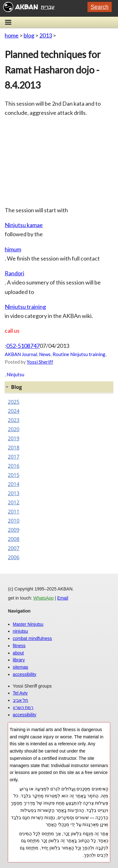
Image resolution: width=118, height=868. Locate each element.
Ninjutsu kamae (24, 225)
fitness (19, 646)
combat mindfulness (33, 638)
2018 (14, 448)
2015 (14, 475)
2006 (14, 557)
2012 (14, 502)
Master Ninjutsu (28, 624)
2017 (14, 457)
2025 (14, 402)
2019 (14, 438)
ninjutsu (20, 631)
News (45, 354)
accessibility (25, 674)
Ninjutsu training (25, 307)
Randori (14, 273)
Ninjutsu (15, 374)
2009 (14, 530)
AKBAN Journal (21, 354)
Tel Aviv (20, 693)
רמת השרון (23, 707)
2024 (14, 411)
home (12, 35)
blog (29, 35)
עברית (48, 7)
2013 (46, 35)
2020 (14, 429)
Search (100, 7)
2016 (14, 466)
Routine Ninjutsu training (79, 354)
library (19, 660)
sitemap (21, 667)
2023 (14, 420)
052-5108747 (23, 346)
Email (63, 598)
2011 (14, 512)
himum (13, 249)
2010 (14, 521)
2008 (14, 539)
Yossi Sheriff (40, 362)
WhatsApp (44, 598)
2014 (14, 484)
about (18, 653)
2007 (14, 548)
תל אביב (21, 700)
